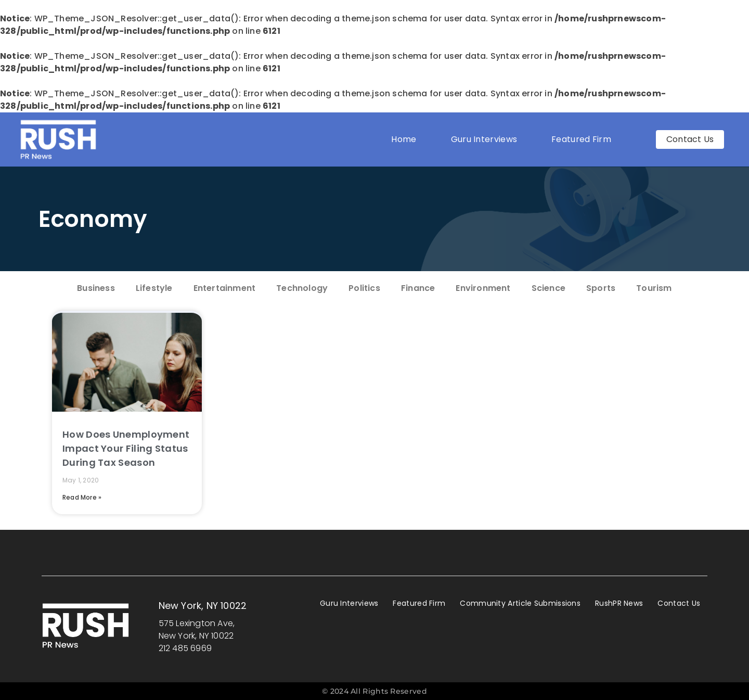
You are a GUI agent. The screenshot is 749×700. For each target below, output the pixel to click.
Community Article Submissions (520, 603)
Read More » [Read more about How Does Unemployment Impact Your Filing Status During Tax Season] (82, 497)
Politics (364, 288)
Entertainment (225, 288)
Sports (601, 288)
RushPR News (619, 603)
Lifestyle (154, 288)
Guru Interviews (484, 139)
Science (548, 288)
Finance (418, 288)
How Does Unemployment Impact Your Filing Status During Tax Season (126, 448)
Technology (302, 288)
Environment (483, 288)
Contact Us (679, 603)
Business (96, 288)
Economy (93, 219)
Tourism (654, 288)
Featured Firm (584, 139)
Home (404, 139)
